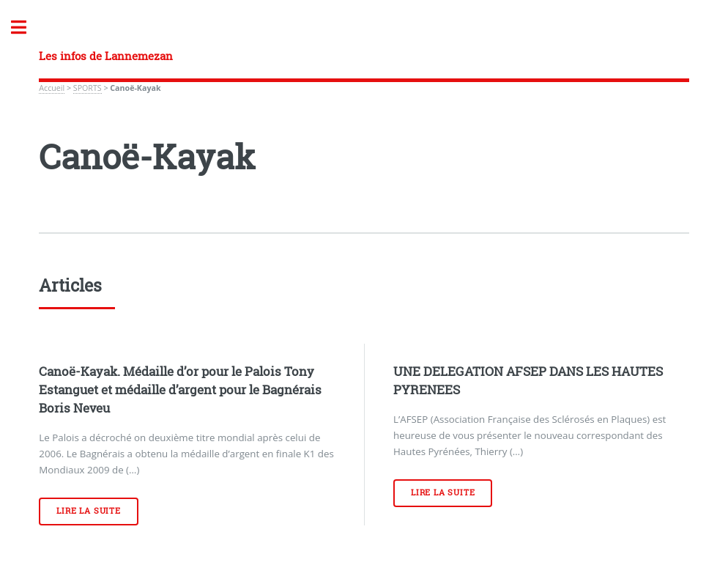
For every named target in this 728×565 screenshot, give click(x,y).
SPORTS (88, 88)
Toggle (26, 27)
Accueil (52, 88)
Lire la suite (88, 511)
